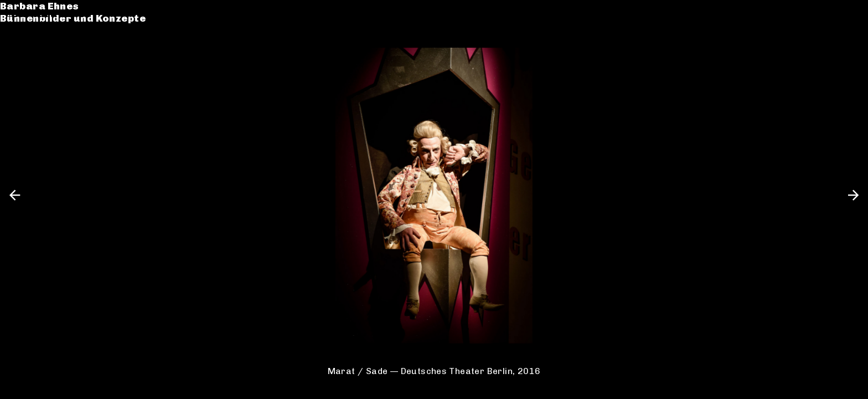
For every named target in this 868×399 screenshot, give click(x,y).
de (831, 14)
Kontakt (33, 71)
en (850, 14)
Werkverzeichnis (57, 46)
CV (19, 59)
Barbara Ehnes (51, 14)
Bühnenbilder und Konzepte (84, 26)
